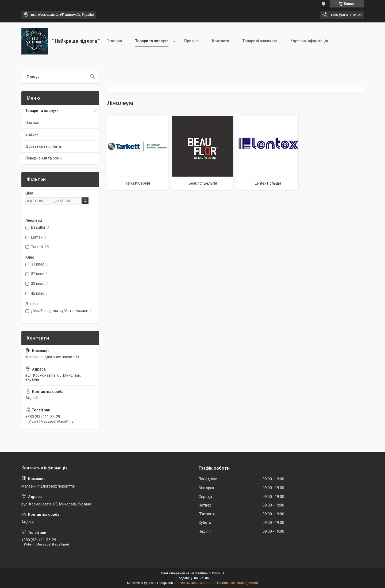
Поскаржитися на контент (195, 583)
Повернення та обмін (44, 158)
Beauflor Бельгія (203, 183)
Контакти (221, 41)
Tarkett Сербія (138, 183)
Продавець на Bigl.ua (193, 578)
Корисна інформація (309, 41)
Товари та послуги (152, 41)
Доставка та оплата (43, 146)
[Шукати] (93, 77)
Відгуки (32, 134)
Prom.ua (218, 573)
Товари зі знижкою (260, 41)
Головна (114, 41)
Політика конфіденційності (238, 583)
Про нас (191, 41)
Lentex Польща (268, 183)
